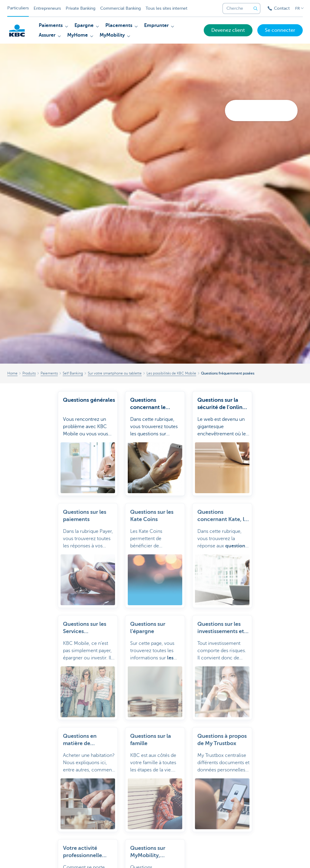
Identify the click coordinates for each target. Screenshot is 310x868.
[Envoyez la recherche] (256, 8)
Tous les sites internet (167, 8)
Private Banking (81, 8)
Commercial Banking (120, 8)
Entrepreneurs (47, 8)
